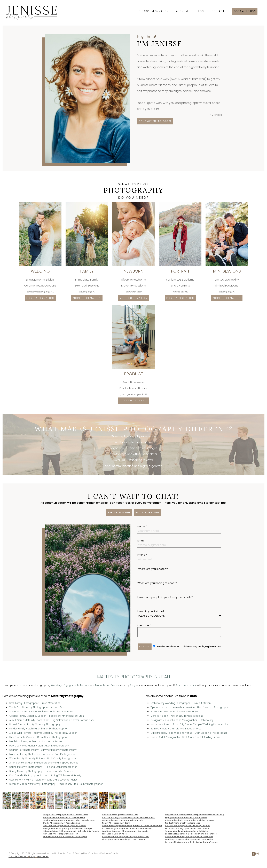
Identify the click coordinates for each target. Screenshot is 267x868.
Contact (218, 11)
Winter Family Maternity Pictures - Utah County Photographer (43, 758)
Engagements (71, 685)
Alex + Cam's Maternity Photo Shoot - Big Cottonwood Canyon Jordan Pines (52, 720)
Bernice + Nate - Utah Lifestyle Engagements (176, 729)
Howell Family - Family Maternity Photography (35, 724)
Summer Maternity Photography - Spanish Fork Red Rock (41, 712)
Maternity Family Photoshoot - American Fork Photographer (43, 754)
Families (85, 685)
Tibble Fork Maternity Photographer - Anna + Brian (37, 707)
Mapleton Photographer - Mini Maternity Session (36, 741)
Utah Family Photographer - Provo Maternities (35, 703)
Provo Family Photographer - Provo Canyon (175, 712)
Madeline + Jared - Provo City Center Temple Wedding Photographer (190, 724)
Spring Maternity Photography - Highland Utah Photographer (43, 767)
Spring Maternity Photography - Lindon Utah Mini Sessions (41, 771)
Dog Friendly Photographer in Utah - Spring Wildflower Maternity (45, 775)
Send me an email (186, 685)
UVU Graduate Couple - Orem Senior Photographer (38, 737)
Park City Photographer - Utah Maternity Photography (39, 746)
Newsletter (43, 857)
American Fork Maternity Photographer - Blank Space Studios (44, 763)
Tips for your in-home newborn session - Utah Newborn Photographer (190, 707)
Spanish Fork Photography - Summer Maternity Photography (43, 750)
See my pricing (119, 512)
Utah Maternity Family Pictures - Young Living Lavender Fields (43, 780)
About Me (183, 11)
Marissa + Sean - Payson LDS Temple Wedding (177, 716)
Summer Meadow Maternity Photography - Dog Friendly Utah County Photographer (56, 784)
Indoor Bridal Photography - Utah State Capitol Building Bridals (185, 737)
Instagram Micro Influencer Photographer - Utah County (182, 720)
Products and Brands (107, 685)
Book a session (245, 11)
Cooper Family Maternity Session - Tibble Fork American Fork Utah (47, 716)
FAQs (32, 857)
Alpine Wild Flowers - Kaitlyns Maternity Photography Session (43, 733)
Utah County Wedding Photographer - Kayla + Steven (181, 703)
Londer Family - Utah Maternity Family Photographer (38, 729)
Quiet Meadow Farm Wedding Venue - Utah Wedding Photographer (189, 733)
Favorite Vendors (18, 857)
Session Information (154, 11)
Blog (200, 11)
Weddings (57, 685)
